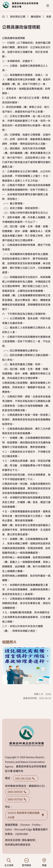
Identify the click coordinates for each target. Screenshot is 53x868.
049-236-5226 (26, 778)
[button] (48, 6)
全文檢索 (9, 863)
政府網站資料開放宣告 (18, 844)
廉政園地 (36, 16)
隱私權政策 (28, 840)
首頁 (3, 16)
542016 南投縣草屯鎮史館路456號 (26, 815)
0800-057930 (18, 799)
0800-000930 (18, 792)
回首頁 (20, 5)
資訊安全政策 (13, 840)
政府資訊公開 (18, 16)
